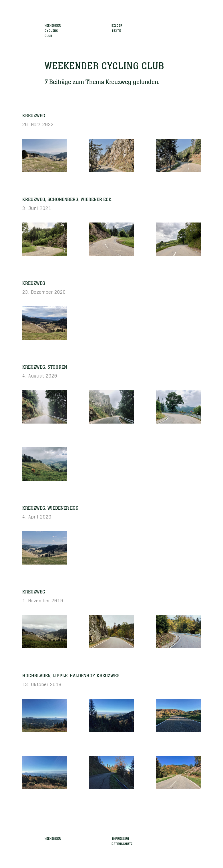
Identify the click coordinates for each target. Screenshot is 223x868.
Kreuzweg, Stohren (45, 367)
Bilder (117, 25)
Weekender (53, 838)
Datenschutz (122, 843)
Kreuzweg (34, 116)
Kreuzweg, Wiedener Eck (50, 508)
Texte (116, 30)
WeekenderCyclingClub (53, 30)
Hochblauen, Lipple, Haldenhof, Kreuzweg (71, 676)
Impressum (120, 838)
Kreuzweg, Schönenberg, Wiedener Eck (67, 200)
